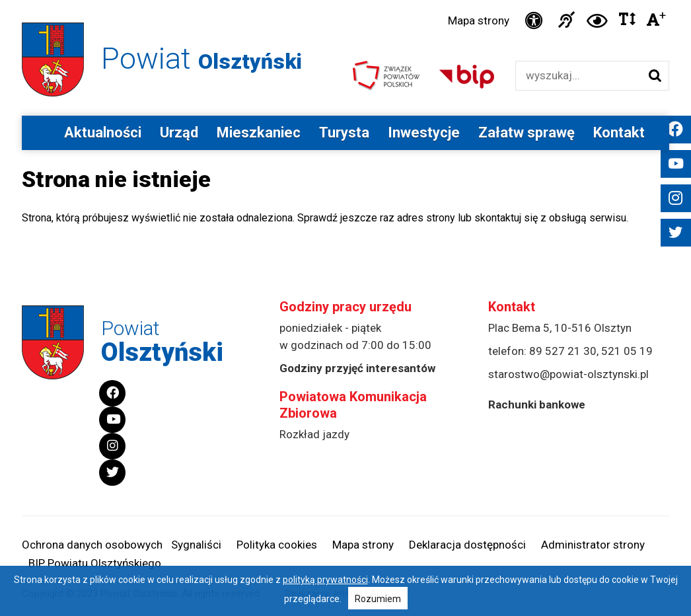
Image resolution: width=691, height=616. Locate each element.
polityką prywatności (325, 580)
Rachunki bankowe (537, 404)
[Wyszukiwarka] (578, 76)
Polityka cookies (277, 545)
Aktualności (103, 133)
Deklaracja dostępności (467, 545)
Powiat (201, 58)
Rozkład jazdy (314, 434)
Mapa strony (479, 20)
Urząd (179, 133)
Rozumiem (378, 599)
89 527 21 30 (563, 351)
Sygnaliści (196, 545)
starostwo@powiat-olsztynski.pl (568, 374)
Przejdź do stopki (345, 0)
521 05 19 (627, 351)
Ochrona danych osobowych (92, 545)
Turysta (344, 133)
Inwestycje (424, 133)
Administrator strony (593, 545)
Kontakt (619, 133)
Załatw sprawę (527, 133)
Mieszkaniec (259, 133)
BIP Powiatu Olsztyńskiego (95, 563)
